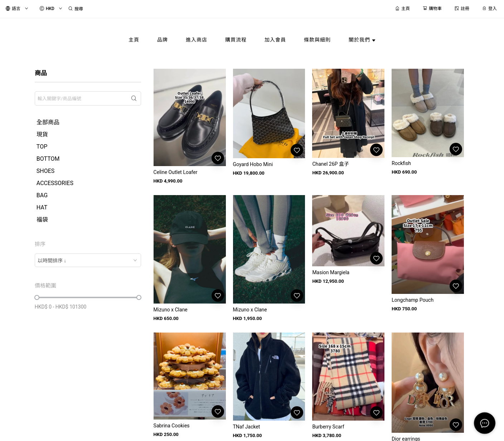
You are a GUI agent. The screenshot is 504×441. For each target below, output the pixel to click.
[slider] (37, 297)
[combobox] (88, 260)
